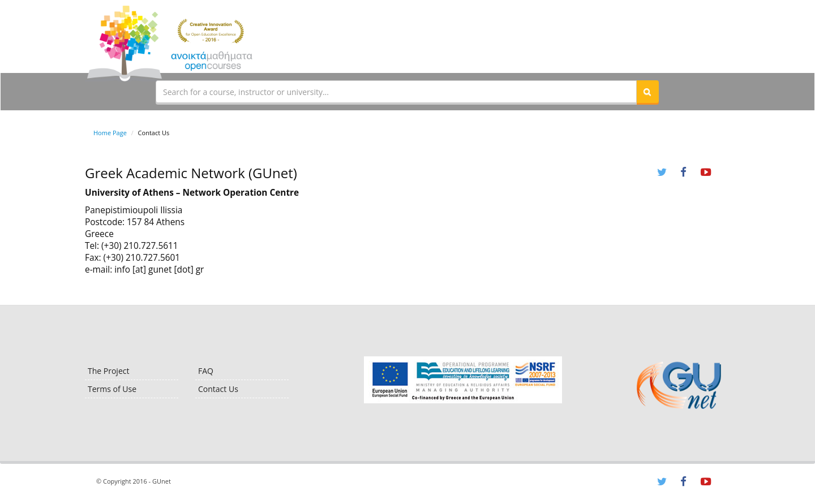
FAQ (206, 371)
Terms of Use (112, 389)
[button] (647, 92)
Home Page (110, 133)
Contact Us (218, 389)
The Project (108, 371)
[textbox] (396, 92)
